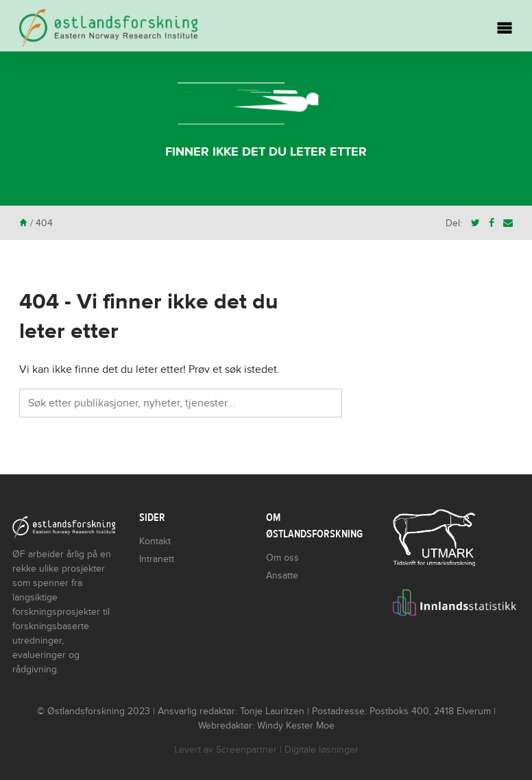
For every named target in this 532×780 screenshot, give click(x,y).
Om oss (282, 558)
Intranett (157, 559)
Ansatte (282, 575)
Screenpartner (246, 749)
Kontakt (155, 541)
